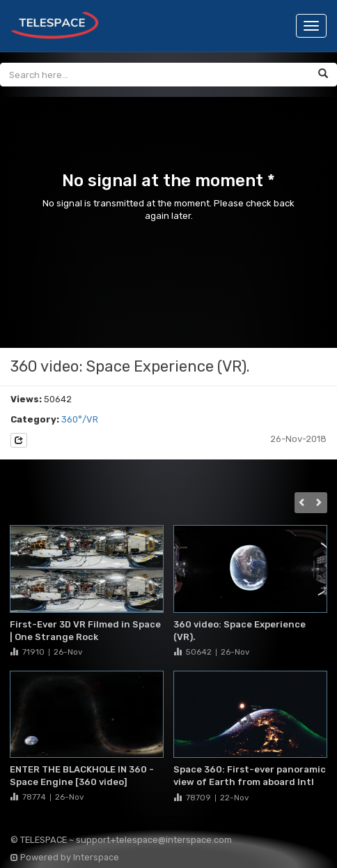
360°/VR (80, 419)
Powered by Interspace (65, 857)
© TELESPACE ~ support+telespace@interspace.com (121, 840)
